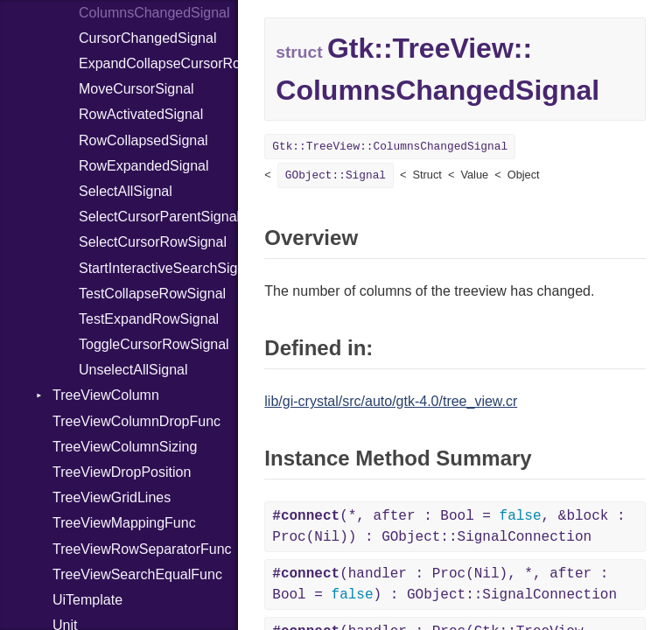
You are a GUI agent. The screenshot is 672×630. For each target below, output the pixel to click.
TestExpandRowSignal (149, 319)
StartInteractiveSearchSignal (158, 268)
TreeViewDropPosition (122, 472)
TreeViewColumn (106, 395)
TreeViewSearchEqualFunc (137, 574)
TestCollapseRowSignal (152, 294)
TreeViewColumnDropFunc (136, 421)
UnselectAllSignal (133, 370)
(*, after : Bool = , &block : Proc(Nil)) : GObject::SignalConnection (448, 527)
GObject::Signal (336, 175)
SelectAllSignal (126, 191)
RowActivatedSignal (141, 114)
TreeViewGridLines (112, 497)
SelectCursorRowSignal (153, 242)
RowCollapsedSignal (143, 140)
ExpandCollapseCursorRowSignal (158, 63)
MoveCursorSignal (136, 89)
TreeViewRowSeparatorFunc (142, 549)
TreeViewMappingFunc (124, 523)
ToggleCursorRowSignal (154, 344)
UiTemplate (87, 600)
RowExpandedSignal (144, 166)
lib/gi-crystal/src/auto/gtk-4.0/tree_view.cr (391, 401)
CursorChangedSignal (147, 38)
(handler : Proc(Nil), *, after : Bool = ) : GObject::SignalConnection (444, 584)
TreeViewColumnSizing (125, 447)
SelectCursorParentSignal (158, 217)
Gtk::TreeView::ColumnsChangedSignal (390, 147)
